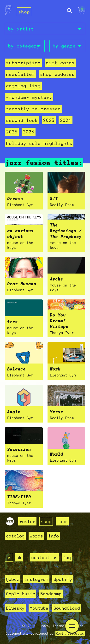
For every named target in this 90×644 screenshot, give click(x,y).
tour (62, 521)
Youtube (39, 608)
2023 (49, 120)
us (9, 557)
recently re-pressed (33, 109)
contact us (44, 557)
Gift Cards (60, 63)
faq (67, 557)
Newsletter (20, 74)
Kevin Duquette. (70, 633)
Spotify (63, 579)
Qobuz (13, 579)
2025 (12, 132)
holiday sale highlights (39, 143)
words (36, 536)
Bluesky (15, 608)
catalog (15, 536)
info (54, 536)
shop (24, 12)
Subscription (23, 63)
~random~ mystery (29, 97)
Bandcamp (51, 594)
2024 (66, 120)
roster (27, 521)
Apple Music (21, 594)
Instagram (36, 579)
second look (22, 120)
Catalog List (23, 86)
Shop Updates (57, 74)
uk (19, 557)
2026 (29, 132)
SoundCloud (67, 608)
